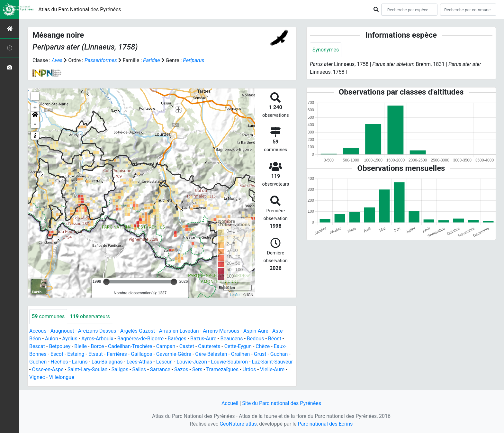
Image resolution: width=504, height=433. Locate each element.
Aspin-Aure (256, 331)
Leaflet (235, 295)
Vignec (37, 377)
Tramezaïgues (222, 369)
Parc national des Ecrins (325, 424)
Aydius (70, 339)
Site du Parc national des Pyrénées (282, 403)
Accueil (230, 403)
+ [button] (35, 107)
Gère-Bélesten (211, 354)
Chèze (263, 346)
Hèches (59, 362)
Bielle (81, 346)
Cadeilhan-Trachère (130, 346)
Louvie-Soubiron (229, 362)
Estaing (76, 354)
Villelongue (61, 377)
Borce (97, 346)
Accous (38, 331)
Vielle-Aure (272, 369)
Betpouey (60, 346)
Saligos (120, 369)
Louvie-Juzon (192, 362)
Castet (187, 346)
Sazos (181, 369)
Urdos (249, 369)
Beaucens (232, 339)
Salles (139, 369)
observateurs (90, 316)
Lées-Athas (139, 362)
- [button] (35, 124)
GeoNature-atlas (238, 424)
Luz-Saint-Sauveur (272, 362)
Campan (166, 346)
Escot (57, 354)
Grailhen (241, 354)
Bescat (37, 346)
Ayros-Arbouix (97, 339)
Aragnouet (62, 331)
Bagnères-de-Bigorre (141, 339)
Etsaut (96, 354)
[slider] (106, 282)
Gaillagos (141, 354)
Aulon (52, 339)
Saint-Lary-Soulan (87, 369)
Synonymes (326, 50)
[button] (35, 116)
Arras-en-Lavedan (179, 331)
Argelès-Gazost (138, 331)
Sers (197, 369)
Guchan (279, 354)
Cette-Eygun (238, 346)
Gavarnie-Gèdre (174, 354)
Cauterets (209, 346)
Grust (260, 354)
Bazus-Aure (203, 339)
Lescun (164, 362)
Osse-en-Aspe (48, 369)
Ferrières (117, 354)
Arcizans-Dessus (97, 331)
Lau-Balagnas (107, 362)
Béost (275, 339)
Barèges (177, 339)
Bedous (256, 339)
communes (48, 316)
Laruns (80, 362)
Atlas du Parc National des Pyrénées (80, 9)
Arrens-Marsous (221, 331)
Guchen (38, 362)
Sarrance (160, 369)
